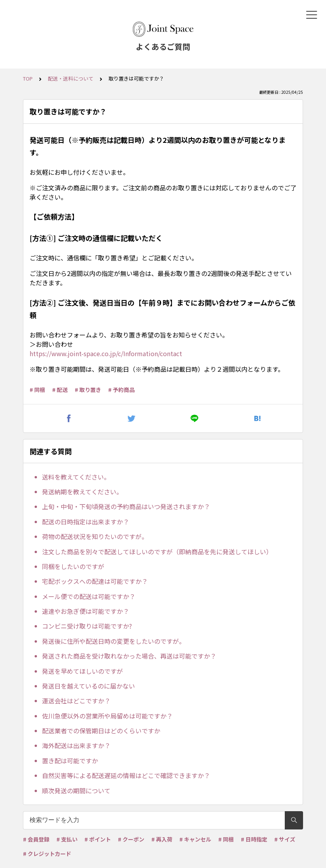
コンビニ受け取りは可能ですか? (87, 626)
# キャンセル (195, 839)
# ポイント (98, 839)
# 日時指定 (254, 839)
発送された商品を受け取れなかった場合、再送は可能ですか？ (129, 656)
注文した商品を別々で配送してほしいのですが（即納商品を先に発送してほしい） (157, 552)
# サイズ (285, 839)
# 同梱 (37, 390)
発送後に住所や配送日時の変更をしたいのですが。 (114, 641)
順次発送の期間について (76, 791)
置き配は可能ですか (70, 761)
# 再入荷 (162, 839)
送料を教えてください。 (76, 477)
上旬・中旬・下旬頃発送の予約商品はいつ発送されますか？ (126, 506)
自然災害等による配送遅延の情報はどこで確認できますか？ (126, 775)
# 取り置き (88, 390)
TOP (28, 78)
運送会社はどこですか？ (76, 701)
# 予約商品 (121, 390)
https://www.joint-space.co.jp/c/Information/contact (106, 353)
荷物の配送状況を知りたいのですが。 (95, 536)
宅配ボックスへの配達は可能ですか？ (95, 581)
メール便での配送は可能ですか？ (89, 596)
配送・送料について (71, 78)
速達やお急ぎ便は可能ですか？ (86, 611)
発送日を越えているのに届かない (89, 686)
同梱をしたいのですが (73, 566)
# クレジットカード (47, 854)
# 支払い (67, 839)
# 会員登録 (36, 839)
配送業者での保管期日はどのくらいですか (101, 731)
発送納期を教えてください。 (82, 492)
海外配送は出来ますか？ (76, 745)
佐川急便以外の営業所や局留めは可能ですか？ (107, 716)
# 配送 (60, 390)
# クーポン (131, 839)
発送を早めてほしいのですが (82, 671)
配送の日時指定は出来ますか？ (86, 522)
